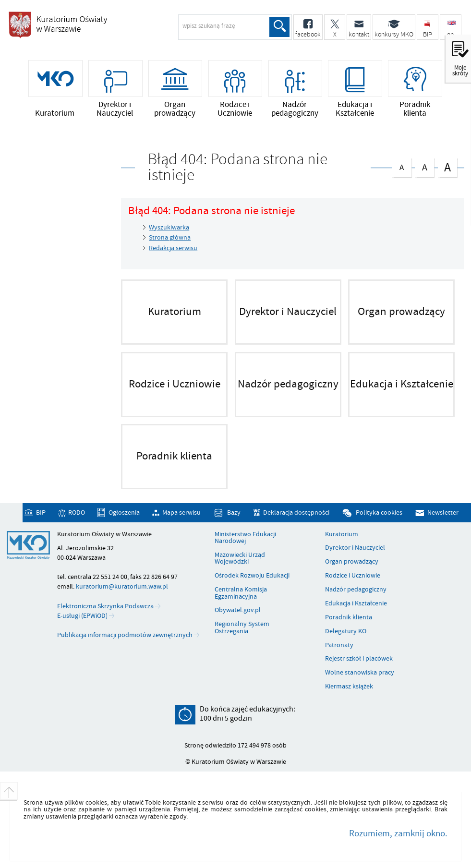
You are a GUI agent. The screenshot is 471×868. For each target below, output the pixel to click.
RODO (77, 512)
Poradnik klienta (349, 617)
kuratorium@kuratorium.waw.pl (122, 586)
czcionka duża (447, 167)
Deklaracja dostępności (296, 512)
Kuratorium (342, 534)
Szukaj (279, 27)
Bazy (234, 512)
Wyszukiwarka (169, 227)
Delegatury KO (346, 631)
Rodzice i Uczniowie (353, 576)
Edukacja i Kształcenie (356, 603)
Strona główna (170, 237)
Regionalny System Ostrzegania (242, 628)
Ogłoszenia (124, 512)
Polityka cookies (379, 512)
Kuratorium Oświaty (84, 32)
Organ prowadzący (352, 562)
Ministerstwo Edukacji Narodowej (245, 538)
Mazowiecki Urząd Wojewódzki (240, 559)
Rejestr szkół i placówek (359, 659)
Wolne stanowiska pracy (360, 673)
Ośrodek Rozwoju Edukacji (252, 576)
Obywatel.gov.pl (238, 610)
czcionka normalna (401, 165)
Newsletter (443, 512)
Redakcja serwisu (173, 248)
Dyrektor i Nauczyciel (355, 548)
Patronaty (339, 645)
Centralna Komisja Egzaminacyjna (241, 593)
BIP (41, 512)
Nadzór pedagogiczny (356, 590)
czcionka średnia (424, 166)
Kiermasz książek (349, 687)
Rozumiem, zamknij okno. (398, 833)
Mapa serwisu (181, 512)
